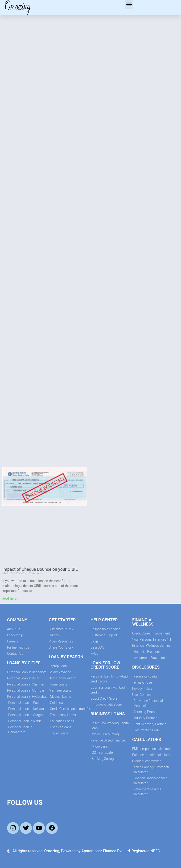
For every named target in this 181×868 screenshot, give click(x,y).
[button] (129, 4)
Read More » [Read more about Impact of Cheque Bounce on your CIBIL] (10, 599)
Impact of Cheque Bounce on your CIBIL (40, 569)
